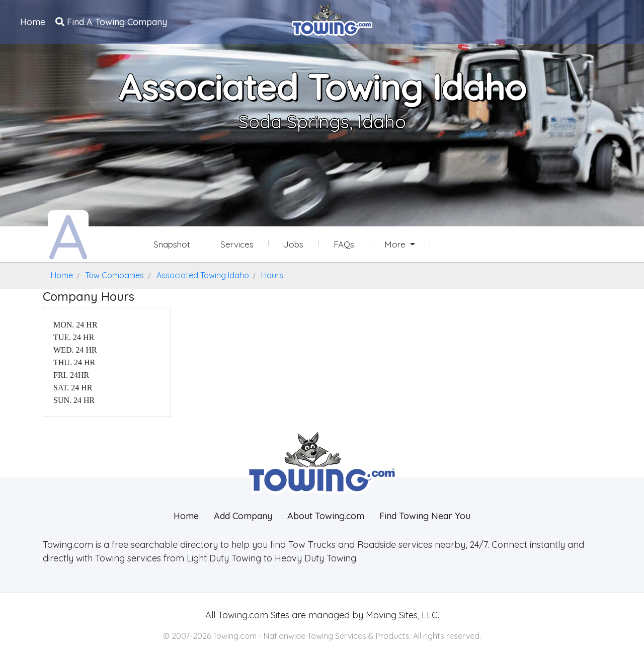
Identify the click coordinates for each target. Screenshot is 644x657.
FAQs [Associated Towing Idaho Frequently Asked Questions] (344, 244)
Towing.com (242, 615)
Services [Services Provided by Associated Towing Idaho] (237, 244)
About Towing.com (326, 516)
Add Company (243, 516)
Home (33, 22)
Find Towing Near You (425, 516)
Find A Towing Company (111, 22)
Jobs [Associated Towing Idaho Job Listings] (294, 244)
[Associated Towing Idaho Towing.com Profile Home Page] (68, 235)
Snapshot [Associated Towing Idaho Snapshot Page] (172, 244)
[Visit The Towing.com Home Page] (332, 18)
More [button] (396, 244)
